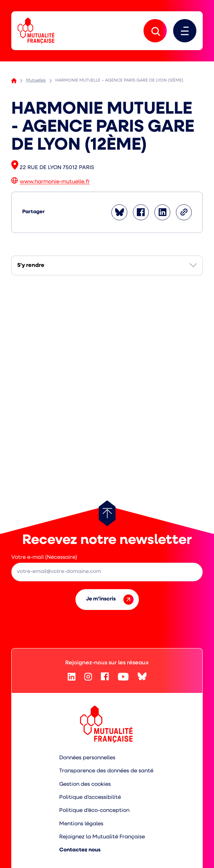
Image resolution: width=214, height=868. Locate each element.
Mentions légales (81, 824)
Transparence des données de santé (106, 771)
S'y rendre (31, 265)
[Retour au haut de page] (107, 513)
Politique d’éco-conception (94, 811)
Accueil (14, 81)
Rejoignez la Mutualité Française (102, 837)
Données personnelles (87, 758)
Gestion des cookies (85, 785)
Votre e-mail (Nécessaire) (44, 558)
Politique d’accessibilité (90, 798)
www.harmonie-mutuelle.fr (55, 182)
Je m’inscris (110, 600)
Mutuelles (36, 80)
